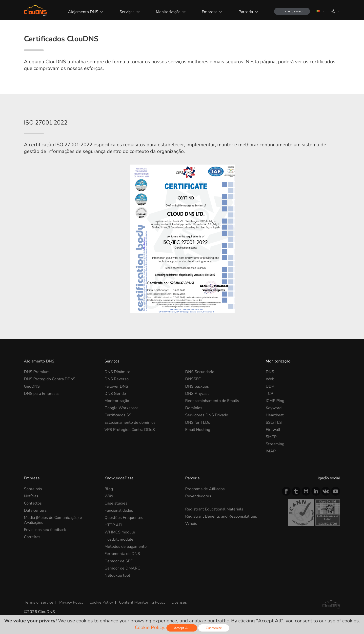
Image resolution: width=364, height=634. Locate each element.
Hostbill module (119, 539)
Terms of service (39, 602)
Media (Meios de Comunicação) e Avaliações (53, 520)
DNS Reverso (117, 379)
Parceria (246, 12)
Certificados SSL (119, 415)
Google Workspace (121, 408)
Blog (109, 489)
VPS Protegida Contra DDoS (130, 430)
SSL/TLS (274, 423)
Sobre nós (33, 489)
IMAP (271, 451)
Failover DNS (116, 386)
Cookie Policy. (150, 627)
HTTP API (113, 525)
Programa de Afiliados (205, 489)
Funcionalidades (119, 510)
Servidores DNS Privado (207, 415)
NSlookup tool (117, 575)
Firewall (273, 430)
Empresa (210, 12)
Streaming (275, 444)
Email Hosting (198, 430)
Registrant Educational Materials (214, 509)
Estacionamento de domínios (130, 423)
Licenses (179, 602)
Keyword (274, 408)
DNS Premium (37, 372)
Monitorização (168, 12)
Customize (214, 628)
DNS (270, 372)
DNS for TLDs (198, 423)
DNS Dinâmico (117, 372)
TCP (269, 394)
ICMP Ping (275, 401)
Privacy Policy (71, 602)
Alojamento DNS (83, 12)
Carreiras (32, 537)
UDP (270, 386)
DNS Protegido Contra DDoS (50, 379)
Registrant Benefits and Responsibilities (221, 516)
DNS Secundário (200, 372)
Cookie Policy (101, 602)
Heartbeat (275, 415)
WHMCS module (120, 532)
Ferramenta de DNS (122, 554)
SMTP (271, 437)
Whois (191, 524)
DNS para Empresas (42, 394)
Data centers (35, 510)
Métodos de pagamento (126, 547)
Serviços (127, 12)
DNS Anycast (197, 394)
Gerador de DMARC (122, 568)
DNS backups (197, 386)
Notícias (31, 496)
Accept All (182, 628)
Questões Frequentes (124, 518)
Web (270, 379)
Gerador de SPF (119, 561)
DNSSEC (193, 379)
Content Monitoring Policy (142, 602)
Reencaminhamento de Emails (212, 401)
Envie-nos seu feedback (45, 530)
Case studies (116, 503)
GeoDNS (32, 386)
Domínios (194, 408)
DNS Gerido (115, 394)
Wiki (109, 496)
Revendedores (198, 496)
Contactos (33, 503)
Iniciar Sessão (292, 11)
